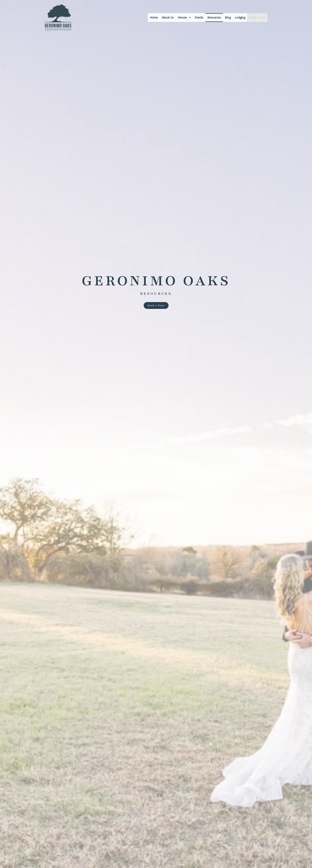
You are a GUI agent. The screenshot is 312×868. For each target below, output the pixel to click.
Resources (214, 17)
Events (199, 17)
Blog (228, 17)
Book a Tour (257, 17)
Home (154, 17)
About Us (168, 17)
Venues (184, 17)
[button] (184, 18)
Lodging (240, 17)
